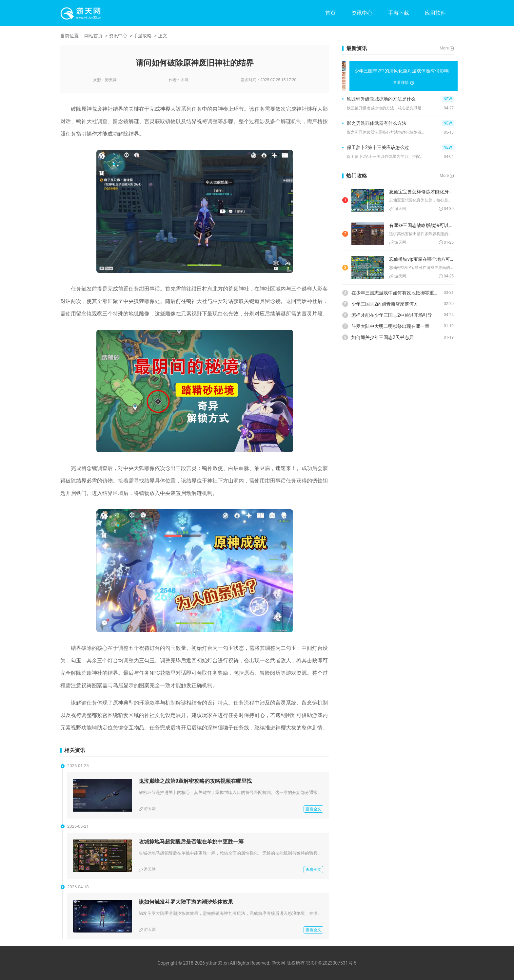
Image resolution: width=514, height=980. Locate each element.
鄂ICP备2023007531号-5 (331, 963)
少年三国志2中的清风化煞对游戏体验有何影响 (402, 71)
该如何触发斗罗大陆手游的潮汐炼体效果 (186, 902)
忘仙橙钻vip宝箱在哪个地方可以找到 (421, 259)
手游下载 (399, 13)
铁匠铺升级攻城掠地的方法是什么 (381, 99)
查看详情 (401, 83)
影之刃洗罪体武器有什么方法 (377, 123)
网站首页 (93, 36)
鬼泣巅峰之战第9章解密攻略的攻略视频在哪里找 (195, 781)
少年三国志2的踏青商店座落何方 (385, 304)
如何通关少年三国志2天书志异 (383, 337)
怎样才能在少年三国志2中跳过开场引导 (392, 315)
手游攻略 (143, 36)
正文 (163, 36)
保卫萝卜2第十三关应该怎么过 (378, 147)
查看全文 (313, 809)
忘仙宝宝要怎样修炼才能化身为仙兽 (421, 192)
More (444, 48)
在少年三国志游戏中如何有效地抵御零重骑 (395, 293)
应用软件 (435, 13)
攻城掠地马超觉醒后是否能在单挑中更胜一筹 (191, 842)
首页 (330, 13)
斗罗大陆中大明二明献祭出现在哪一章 (390, 326)
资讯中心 (362, 13)
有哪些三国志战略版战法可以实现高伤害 (421, 225)
